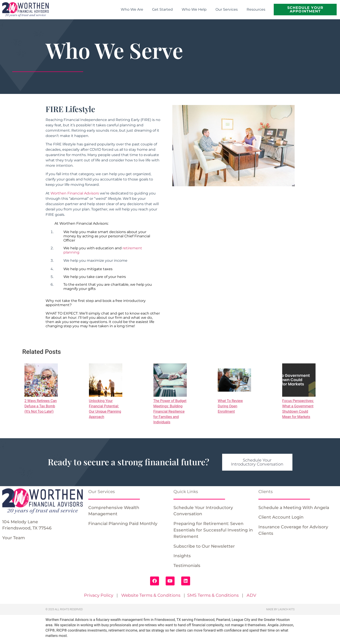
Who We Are (132, 9)
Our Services (227, 9)
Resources (256, 9)
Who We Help (194, 9)
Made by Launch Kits (281, 609)
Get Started (162, 9)
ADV (251, 595)
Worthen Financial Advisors (75, 193)
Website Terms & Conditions (151, 595)
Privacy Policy (99, 595)
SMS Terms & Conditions (213, 595)
